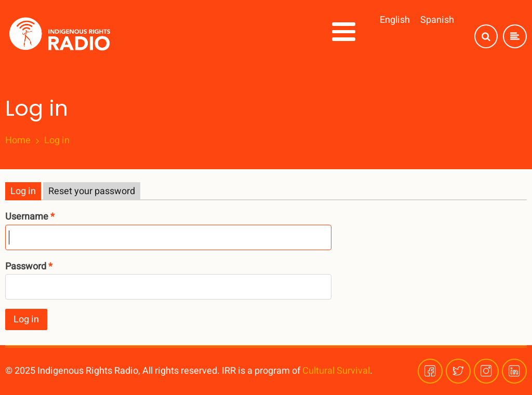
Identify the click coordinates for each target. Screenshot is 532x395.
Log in (23, 191)
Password (26, 267)
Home (18, 141)
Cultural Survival (336, 371)
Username (27, 217)
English (395, 20)
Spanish (437, 20)
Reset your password (92, 191)
